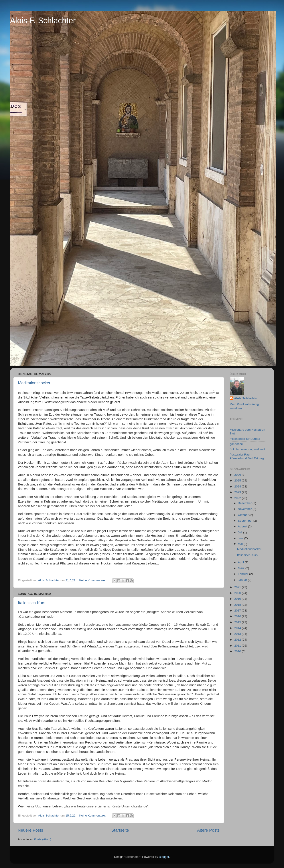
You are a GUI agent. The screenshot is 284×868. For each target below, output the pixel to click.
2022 (238, 498)
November (245, 509)
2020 (238, 593)
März (242, 568)
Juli (241, 532)
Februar (244, 574)
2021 (238, 587)
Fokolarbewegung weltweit (247, 449)
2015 (238, 622)
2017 (238, 611)
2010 (238, 651)
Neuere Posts (30, 830)
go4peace (236, 444)
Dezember (245, 503)
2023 (238, 492)
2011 (238, 646)
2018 (238, 605)
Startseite (120, 830)
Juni (241, 538)
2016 (238, 616)
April (241, 562)
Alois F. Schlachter (43, 21)
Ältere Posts (208, 830)
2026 (238, 475)
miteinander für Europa (245, 439)
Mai (241, 544)
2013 (238, 634)
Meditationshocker (34, 383)
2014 (238, 628)
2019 (238, 599)
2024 (238, 486)
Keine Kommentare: (93, 580)
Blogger (164, 857)
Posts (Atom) (43, 839)
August (243, 526)
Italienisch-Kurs (32, 603)
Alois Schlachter (246, 398)
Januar (243, 580)
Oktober (244, 515)
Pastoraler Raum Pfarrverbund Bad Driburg (247, 456)
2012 (238, 640)
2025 (238, 480)
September (246, 521)
